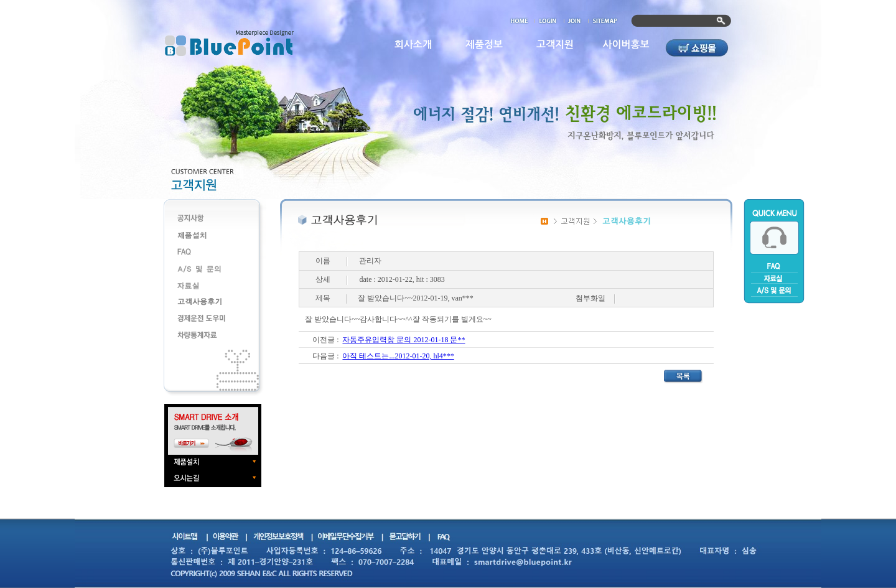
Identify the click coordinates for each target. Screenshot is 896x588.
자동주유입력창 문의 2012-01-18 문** (404, 340)
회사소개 (413, 44)
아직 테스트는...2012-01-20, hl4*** (398, 356)
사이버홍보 (626, 44)
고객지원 (555, 44)
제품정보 (484, 44)
